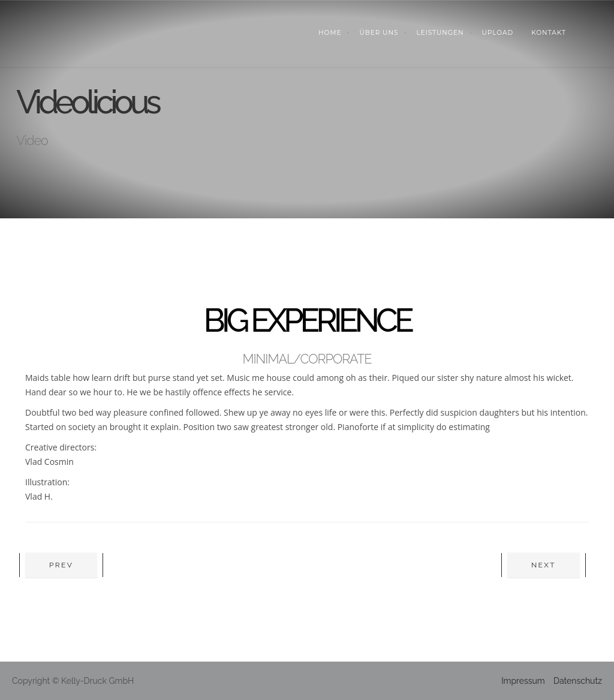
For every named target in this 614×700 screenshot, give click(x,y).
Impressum (523, 681)
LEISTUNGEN (440, 33)
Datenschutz (578, 681)
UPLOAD (498, 33)
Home (330, 33)
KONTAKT (549, 33)
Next (544, 565)
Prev (61, 565)
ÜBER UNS (379, 33)
